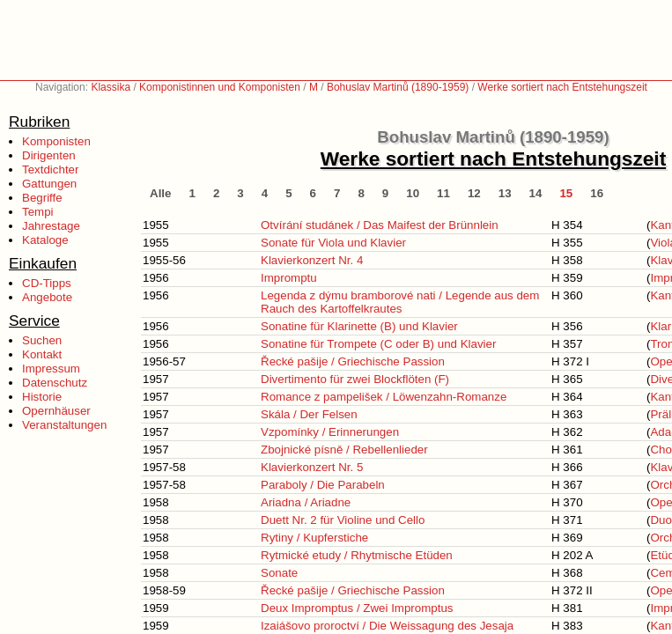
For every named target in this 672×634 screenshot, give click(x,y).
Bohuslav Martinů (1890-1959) (398, 87)
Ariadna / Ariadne (306, 502)
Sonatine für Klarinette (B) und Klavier (359, 326)
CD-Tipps (47, 283)
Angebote (47, 297)
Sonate (279, 573)
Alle (160, 193)
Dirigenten (49, 155)
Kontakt (42, 354)
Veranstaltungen (64, 425)
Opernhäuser (56, 411)
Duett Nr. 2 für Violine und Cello (343, 520)
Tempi (38, 212)
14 (536, 193)
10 (413, 193)
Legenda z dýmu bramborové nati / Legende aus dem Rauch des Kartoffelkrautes (400, 302)
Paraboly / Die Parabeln (323, 485)
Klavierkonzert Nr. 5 (312, 467)
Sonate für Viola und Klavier (333, 243)
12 (474, 193)
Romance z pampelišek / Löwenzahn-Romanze (384, 397)
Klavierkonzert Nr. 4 (312, 260)
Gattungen (49, 184)
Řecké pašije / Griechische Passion (353, 361)
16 (597, 193)
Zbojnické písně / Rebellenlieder (344, 450)
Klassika (111, 87)
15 (566, 193)
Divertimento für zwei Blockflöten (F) (355, 379)
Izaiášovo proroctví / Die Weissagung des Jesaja (387, 626)
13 (505, 193)
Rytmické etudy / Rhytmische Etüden (357, 555)
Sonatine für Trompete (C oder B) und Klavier (378, 344)
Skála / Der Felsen (309, 414)
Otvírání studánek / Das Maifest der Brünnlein (380, 225)
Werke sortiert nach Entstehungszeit (562, 87)
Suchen (42, 340)
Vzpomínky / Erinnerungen (330, 432)
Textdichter (50, 170)
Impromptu (289, 278)
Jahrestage (51, 226)
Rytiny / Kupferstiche (314, 538)
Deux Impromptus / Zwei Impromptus (357, 608)
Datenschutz (55, 383)
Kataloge (45, 240)
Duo (661, 520)
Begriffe (42, 198)
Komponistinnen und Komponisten (220, 87)
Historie (42, 397)
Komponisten (56, 141)
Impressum (51, 369)
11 (443, 193)
